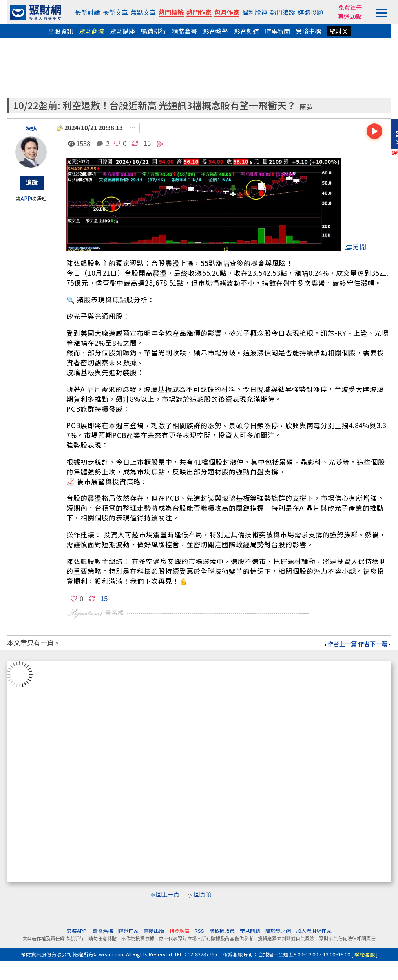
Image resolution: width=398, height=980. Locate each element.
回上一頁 (168, 894)
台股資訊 (60, 31)
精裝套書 (184, 31)
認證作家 (128, 931)
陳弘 (306, 107)
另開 (356, 246)
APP (26, 199)
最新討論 (88, 12)
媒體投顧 (310, 12)
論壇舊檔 (103, 931)
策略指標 (309, 31)
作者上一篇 (340, 644)
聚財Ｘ (339, 31)
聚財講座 (122, 31)
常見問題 (250, 931)
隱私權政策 (222, 931)
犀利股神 (255, 12)
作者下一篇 (375, 644)
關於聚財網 (278, 931)
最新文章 (115, 12)
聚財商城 (91, 31)
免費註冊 (350, 7)
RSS (199, 931)
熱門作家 (199, 12)
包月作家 (227, 12)
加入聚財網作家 (314, 931)
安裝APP (77, 931)
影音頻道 (246, 31)
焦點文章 (143, 12)
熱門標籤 (171, 12)
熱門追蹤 (283, 12)
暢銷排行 (153, 31)
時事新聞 (278, 31)
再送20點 (350, 16)
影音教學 (215, 31)
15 (147, 143)
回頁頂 (203, 894)
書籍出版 (154, 931)
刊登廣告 (179, 931)
